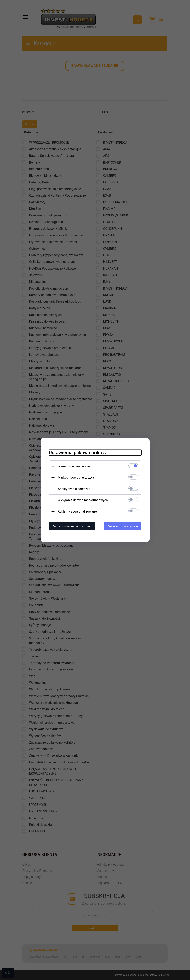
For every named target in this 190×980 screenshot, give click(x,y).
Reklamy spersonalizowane (77, 512)
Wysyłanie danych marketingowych (83, 500)
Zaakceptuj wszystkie (123, 526)
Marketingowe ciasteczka (76, 478)
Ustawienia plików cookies (77, 453)
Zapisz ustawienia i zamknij (72, 526)
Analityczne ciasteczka (74, 489)
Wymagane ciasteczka (74, 466)
